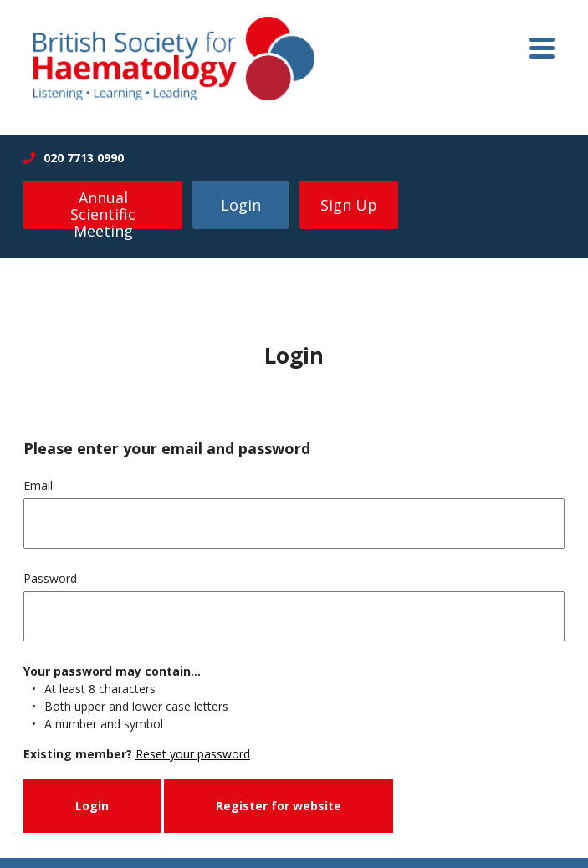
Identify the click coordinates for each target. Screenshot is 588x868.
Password (50, 578)
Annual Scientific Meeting (103, 208)
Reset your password (193, 754)
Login (241, 205)
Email (38, 485)
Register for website (279, 806)
